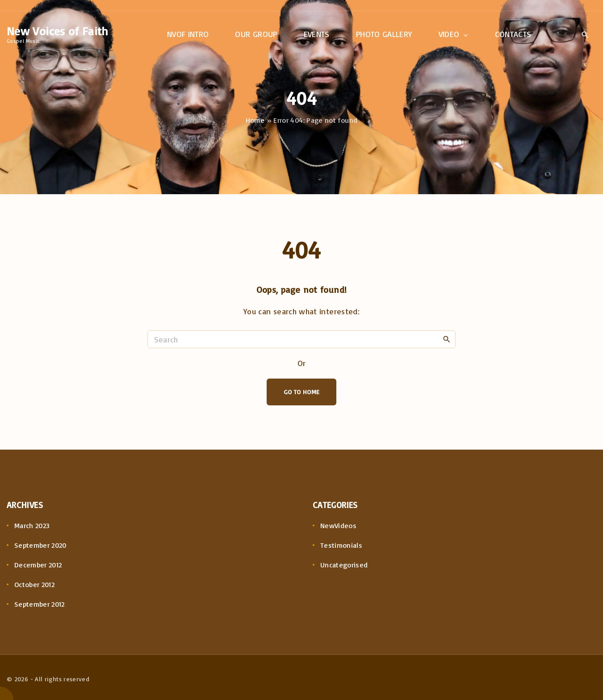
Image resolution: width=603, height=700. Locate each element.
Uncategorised (344, 565)
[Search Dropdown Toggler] (585, 35)
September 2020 (40, 545)
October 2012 (34, 584)
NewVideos (338, 525)
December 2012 (38, 565)
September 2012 (40, 604)
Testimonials (341, 545)
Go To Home (302, 392)
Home (255, 120)
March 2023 (32, 525)
